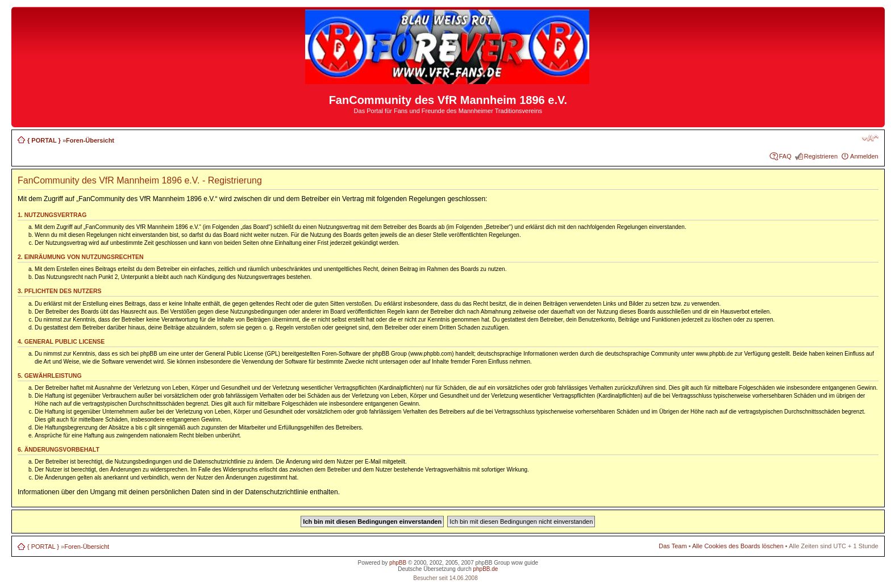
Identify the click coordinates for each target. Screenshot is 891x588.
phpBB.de (485, 569)
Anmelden (864, 156)
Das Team (673, 546)
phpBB (398, 563)
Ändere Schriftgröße (870, 138)
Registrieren (821, 156)
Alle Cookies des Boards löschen (738, 546)
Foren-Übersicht (90, 140)
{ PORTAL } (44, 140)
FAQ (785, 156)
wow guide (525, 563)
